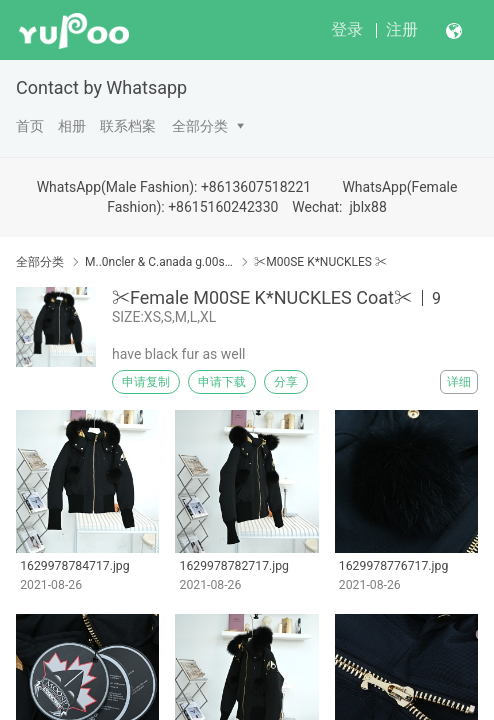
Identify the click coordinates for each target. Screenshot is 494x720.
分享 (286, 382)
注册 (402, 29)
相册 (72, 126)
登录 (347, 29)
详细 (459, 382)
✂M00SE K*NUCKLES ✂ (320, 262)
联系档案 (128, 126)
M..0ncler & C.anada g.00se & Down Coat (159, 262)
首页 (30, 126)
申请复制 (146, 382)
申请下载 (222, 382)
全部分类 (200, 126)
